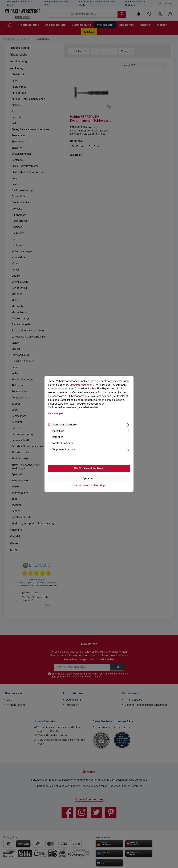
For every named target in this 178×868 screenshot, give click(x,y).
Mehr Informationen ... (82, 385)
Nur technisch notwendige (89, 485)
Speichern (89, 478)
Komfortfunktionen (63, 443)
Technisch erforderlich (65, 425)
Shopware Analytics (63, 449)
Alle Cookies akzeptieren (89, 468)
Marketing (58, 437)
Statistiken (58, 431)
